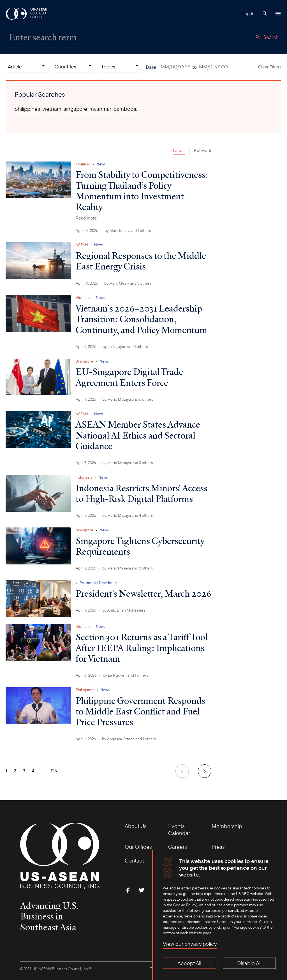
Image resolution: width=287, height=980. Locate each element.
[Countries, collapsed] (74, 67)
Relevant (203, 150)
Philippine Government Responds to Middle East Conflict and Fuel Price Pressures (140, 711)
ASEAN (82, 245)
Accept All (189, 963)
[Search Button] (265, 13)
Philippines (85, 690)
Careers (178, 847)
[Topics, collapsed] (120, 67)
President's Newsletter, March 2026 (143, 593)
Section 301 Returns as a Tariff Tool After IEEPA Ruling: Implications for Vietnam (142, 648)
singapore (75, 109)
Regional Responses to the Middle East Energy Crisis (141, 261)
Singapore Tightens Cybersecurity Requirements (140, 546)
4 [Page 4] (33, 771)
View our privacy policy (190, 944)
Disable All (249, 963)
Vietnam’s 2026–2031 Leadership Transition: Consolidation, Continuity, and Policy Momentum (141, 319)
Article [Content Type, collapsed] (15, 67)
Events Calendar (179, 829)
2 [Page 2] (15, 771)
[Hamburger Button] (278, 13)
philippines (27, 109)
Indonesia (84, 477)
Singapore (85, 361)
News (101, 164)
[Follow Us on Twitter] (142, 890)
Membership (227, 826)
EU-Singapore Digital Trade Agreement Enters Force (129, 377)
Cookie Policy (185, 905)
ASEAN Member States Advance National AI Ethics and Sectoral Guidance (138, 435)
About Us (136, 826)
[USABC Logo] (27, 13)
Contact (134, 860)
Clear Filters (270, 67)
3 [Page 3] (24, 771)
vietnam (52, 109)
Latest (179, 150)
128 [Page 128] (54, 771)
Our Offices (138, 847)
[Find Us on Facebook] (128, 890)
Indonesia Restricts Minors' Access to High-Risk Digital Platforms (142, 493)
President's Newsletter (98, 583)
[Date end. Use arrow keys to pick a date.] (214, 67)
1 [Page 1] (6, 771)
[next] (205, 771)
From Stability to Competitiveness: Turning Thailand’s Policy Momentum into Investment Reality (142, 191)
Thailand (83, 164)
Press (218, 847)
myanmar (100, 109)
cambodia (126, 109)
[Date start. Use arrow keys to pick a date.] (175, 67)
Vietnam (83, 298)
